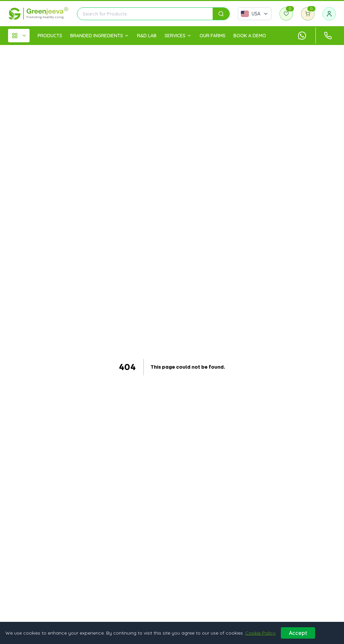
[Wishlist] (286, 14)
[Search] (221, 14)
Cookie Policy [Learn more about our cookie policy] (260, 633)
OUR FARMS (212, 36)
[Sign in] (329, 14)
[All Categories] (19, 36)
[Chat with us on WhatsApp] (302, 36)
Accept (298, 633)
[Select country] (255, 14)
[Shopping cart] (308, 14)
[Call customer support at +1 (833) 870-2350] (328, 36)
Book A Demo (250, 36)
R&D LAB (147, 36)
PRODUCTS (50, 36)
